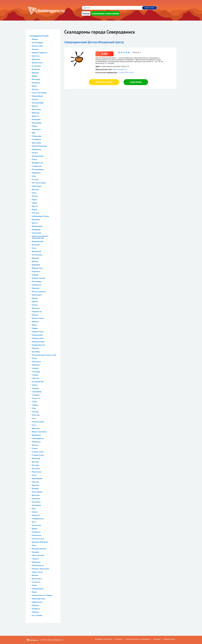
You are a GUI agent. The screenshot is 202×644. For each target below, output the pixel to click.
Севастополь (37, 572)
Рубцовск (36, 365)
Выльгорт (36, 495)
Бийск (34, 86)
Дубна (35, 529)
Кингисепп (36, 525)
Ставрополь (37, 166)
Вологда (35, 189)
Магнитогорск (38, 318)
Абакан (35, 39)
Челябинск (37, 139)
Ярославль (36, 143)
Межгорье (36, 442)
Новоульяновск (38, 342)
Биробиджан (37, 478)
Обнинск (36, 348)
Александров (37, 43)
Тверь (34, 585)
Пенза (35, 159)
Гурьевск (36, 485)
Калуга (35, 153)
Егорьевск (36, 532)
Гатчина (35, 179)
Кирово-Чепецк (39, 278)
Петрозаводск (38, 169)
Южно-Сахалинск (39, 432)
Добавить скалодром (103, 639)
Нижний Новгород (39, 146)
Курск (34, 199)
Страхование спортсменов (105, 13)
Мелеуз (35, 445)
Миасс (35, 325)
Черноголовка (38, 422)
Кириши (35, 275)
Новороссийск (38, 338)
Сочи (34, 176)
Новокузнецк (37, 335)
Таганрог (36, 395)
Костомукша (37, 492)
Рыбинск (36, 612)
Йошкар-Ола (37, 268)
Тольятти (36, 398)
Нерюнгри (36, 562)
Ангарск (35, 49)
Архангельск (37, 63)
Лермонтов (37, 312)
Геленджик (36, 505)
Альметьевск (37, 46)
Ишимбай (36, 265)
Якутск (35, 206)
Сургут (35, 385)
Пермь (35, 126)
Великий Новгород (40, 542)
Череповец (37, 186)
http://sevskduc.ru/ (120, 69)
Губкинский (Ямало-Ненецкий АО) (40, 237)
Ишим (34, 592)
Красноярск (37, 295)
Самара (35, 375)
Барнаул (35, 73)
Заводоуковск (38, 589)
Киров (35, 209)
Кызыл (35, 305)
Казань (35, 99)
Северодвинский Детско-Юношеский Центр (94, 42)
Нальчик (35, 482)
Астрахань (36, 66)
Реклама (119, 639)
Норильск (36, 515)
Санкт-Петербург (39, 93)
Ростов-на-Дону (39, 183)
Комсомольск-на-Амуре (42, 595)
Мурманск (36, 173)
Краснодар (37, 123)
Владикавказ (37, 226)
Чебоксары (37, 136)
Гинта (34, 475)
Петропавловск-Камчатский (44, 355)
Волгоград (36, 109)
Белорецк (36, 83)
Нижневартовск (39, 599)
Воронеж (36, 113)
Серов (34, 203)
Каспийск (36, 468)
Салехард (36, 372)
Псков (34, 358)
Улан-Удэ (36, 415)
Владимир (36, 230)
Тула (34, 408)
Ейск (34, 509)
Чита (34, 425)
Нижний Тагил (38, 332)
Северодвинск (38, 438)
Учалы (35, 448)
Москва (35, 89)
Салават (35, 368)
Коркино (36, 605)
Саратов (35, 378)
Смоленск (36, 582)
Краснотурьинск (39, 291)
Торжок (35, 405)
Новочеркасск (38, 565)
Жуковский (37, 251)
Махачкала (37, 472)
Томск (35, 402)
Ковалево (36, 499)
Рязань (35, 196)
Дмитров (36, 245)
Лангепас (36, 308)
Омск (34, 193)
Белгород (36, 79)
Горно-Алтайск (38, 555)
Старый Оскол (38, 455)
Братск (35, 223)
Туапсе (35, 512)
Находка (35, 552)
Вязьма (35, 575)
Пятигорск (36, 362)
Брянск (35, 106)
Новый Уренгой (38, 345)
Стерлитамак (38, 452)
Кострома (36, 502)
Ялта (34, 522)
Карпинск (36, 271)
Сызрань (36, 388)
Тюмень (35, 412)
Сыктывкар (37, 392)
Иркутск (35, 116)
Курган (35, 302)
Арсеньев (36, 59)
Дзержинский (38, 241)
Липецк (35, 315)
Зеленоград (37, 255)
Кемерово (36, 119)
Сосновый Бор (38, 382)
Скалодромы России (39, 36)
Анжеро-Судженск (40, 53)
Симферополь (38, 519)
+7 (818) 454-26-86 (126, 72)
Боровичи (36, 220)
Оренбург (36, 352)
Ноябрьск (36, 609)
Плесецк (36, 213)
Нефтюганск (37, 602)
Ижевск (35, 261)
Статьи (86, 13)
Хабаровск (36, 149)
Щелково (36, 428)
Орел (34, 545)
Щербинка (36, 435)
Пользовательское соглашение (138, 639)
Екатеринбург (38, 103)
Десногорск (37, 579)
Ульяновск (36, 129)
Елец (34, 248)
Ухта (34, 418)
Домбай (35, 488)
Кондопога (37, 285)
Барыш (35, 76)
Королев (36, 288)
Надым (35, 328)
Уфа (34, 133)
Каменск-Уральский (40, 569)
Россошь (35, 465)
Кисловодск (37, 281)
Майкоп (35, 322)
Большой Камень (39, 549)
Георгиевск (37, 233)
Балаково (36, 69)
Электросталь (38, 539)
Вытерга (36, 462)
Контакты (157, 639)
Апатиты (36, 56)
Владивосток (37, 163)
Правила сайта (169, 639)
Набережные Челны (40, 216)
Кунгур (35, 298)
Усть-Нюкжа (37, 615)
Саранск (35, 559)
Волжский (36, 458)
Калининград (38, 156)
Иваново (36, 258)
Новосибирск (37, 96)
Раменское (37, 535)
